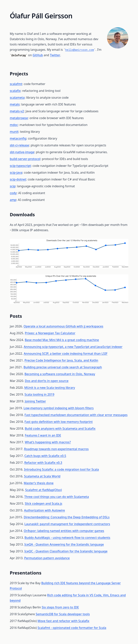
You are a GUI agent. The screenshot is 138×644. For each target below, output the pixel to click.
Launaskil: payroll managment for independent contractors (67, 524)
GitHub (38, 55)
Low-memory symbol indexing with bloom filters (59, 408)
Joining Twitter (35, 401)
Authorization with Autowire (45, 510)
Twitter (55, 55)
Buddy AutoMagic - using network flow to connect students (67, 538)
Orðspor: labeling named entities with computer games (64, 531)
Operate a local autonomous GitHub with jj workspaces (63, 326)
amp (13, 200)
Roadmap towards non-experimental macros (56, 449)
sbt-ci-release (20, 145)
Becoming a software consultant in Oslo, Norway (60, 374)
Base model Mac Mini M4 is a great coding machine (62, 340)
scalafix (15, 91)
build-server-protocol (25, 159)
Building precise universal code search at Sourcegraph (63, 367)
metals (15, 104)
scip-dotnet (18, 179)
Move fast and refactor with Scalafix (63, 621)
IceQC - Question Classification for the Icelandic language (66, 551)
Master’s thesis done (39, 483)
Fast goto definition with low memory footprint (59, 422)
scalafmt (16, 84)
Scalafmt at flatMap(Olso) (43, 490)
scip (13, 186)
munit (14, 132)
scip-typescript (20, 166)
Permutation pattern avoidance (47, 558)
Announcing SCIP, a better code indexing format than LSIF (66, 354)
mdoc (14, 125)
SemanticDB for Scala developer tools (63, 614)
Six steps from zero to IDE (60, 607)
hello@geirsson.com (80, 50)
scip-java (16, 173)
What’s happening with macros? (48, 442)
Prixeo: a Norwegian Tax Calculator (50, 333)
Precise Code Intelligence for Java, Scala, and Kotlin (61, 360)
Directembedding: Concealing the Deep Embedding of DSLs (67, 517)
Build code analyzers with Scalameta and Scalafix (60, 429)
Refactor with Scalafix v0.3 (43, 463)
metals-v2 (17, 111)
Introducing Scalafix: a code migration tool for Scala (62, 469)
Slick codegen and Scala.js (43, 503)
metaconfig (18, 138)
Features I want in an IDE (43, 435)
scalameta (17, 98)
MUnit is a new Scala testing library (50, 388)
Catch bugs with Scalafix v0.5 (45, 456)
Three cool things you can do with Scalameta (57, 497)
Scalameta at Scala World (42, 476)
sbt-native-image (22, 152)
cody (13, 193)
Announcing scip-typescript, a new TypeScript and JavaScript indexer (73, 347)
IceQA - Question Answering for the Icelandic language (64, 544)
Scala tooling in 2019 (39, 394)
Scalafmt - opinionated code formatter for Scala (72, 628)
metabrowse (19, 118)
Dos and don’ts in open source (47, 381)
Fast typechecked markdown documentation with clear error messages (76, 415)
